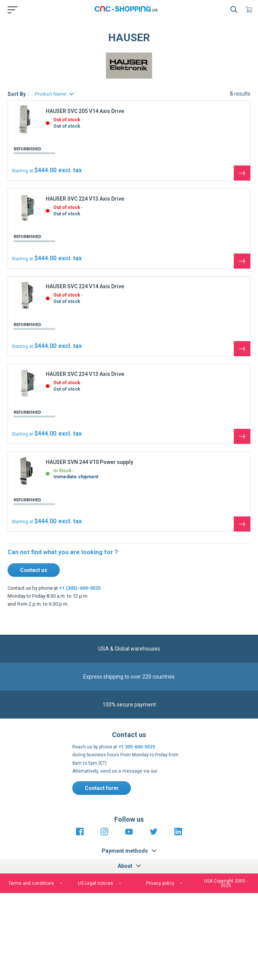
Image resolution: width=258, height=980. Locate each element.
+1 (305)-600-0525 (80, 588)
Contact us (34, 570)
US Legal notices (96, 883)
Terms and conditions (31, 883)
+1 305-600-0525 (137, 747)
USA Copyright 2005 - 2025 (226, 883)
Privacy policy (160, 883)
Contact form (102, 788)
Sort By (17, 94)
